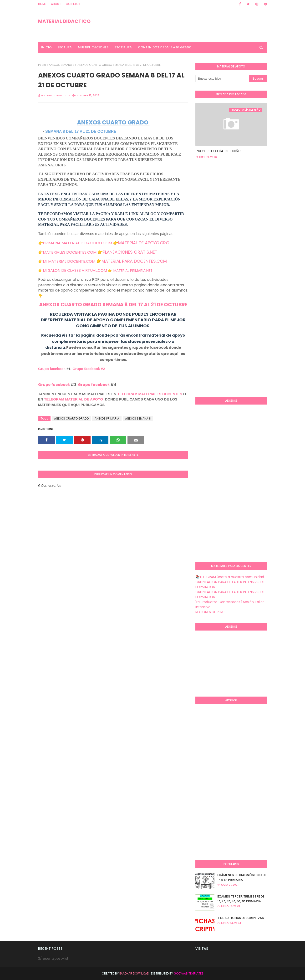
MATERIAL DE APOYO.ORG (144, 243)
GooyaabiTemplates (189, 973)
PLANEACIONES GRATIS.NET (130, 252)
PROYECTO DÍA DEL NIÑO (218, 151)
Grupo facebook (52, 369)
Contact (73, 4)
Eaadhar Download (134, 973)
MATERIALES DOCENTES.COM (70, 252)
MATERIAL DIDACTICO (64, 21)
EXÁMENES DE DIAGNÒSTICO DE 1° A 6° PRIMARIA (242, 877)
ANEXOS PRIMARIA (107, 418)
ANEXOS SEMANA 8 (62, 65)
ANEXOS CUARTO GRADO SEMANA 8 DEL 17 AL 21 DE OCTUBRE (113, 305)
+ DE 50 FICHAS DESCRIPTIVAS (241, 918)
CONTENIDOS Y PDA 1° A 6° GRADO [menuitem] (165, 47)
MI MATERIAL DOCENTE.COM (69, 261)
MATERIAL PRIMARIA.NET (133, 270)
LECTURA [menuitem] (65, 47)
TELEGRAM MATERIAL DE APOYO (74, 399)
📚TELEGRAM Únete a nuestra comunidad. (230, 577)
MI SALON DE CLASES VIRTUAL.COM (75, 270)
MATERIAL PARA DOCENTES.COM (134, 261)
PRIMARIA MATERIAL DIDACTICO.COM (77, 243)
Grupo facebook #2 (89, 369)
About (56, 4)
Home (42, 4)
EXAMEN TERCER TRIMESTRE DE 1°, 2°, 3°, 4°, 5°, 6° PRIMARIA (241, 899)
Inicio (42, 65)
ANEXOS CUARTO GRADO (71, 418)
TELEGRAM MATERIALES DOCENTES (150, 394)
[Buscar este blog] (222, 79)
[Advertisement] (250, 201)
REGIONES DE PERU (210, 612)
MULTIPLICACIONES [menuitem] (93, 47)
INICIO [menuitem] (46, 47)
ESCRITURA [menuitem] (123, 47)
